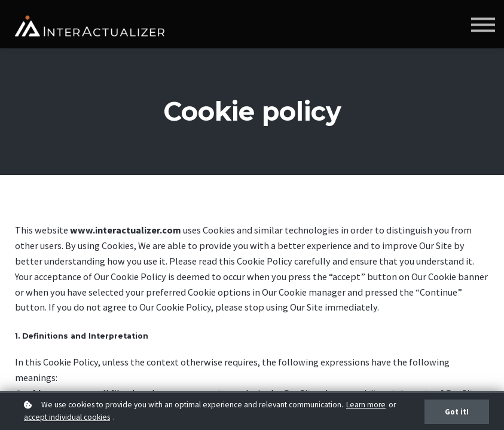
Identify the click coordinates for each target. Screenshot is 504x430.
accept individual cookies (67, 417)
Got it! (457, 412)
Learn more (366, 405)
